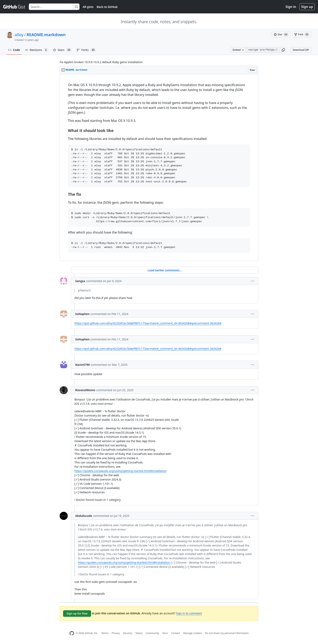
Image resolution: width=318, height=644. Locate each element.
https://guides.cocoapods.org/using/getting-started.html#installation (121, 471)
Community (153, 633)
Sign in (291, 7)
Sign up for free (77, 613)
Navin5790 (83, 365)
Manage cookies (192, 633)
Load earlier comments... (165, 270)
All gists (88, 7)
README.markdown (46, 35)
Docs (165, 633)
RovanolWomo (85, 390)
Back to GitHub (107, 7)
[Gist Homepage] (14, 7)
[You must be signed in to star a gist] (281, 35)
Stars (62, 50)
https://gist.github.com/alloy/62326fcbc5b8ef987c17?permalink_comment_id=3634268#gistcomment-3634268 (148, 323)
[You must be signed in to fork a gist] (302, 35)
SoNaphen (82, 314)
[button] (283, 50)
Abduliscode (84, 516)
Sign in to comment (189, 613)
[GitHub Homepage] (72, 633)
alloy (19, 35)
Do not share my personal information (227, 633)
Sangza (80, 281)
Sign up (307, 7)
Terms (105, 633)
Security (128, 633)
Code (14, 50)
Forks (86, 50)
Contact (176, 633)
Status (139, 633)
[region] (159, 168)
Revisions (37, 50)
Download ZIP (301, 50)
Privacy (116, 633)
